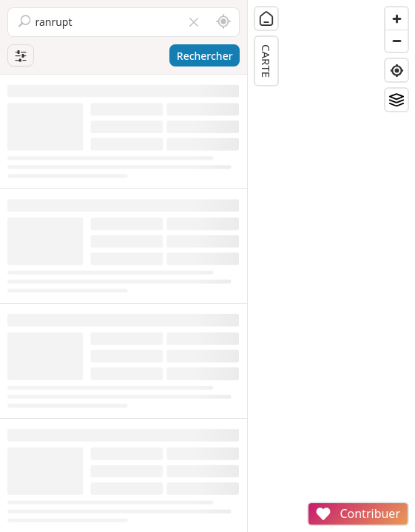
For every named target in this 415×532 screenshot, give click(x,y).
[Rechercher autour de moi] (223, 22)
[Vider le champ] (194, 22)
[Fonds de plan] (397, 100)
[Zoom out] (397, 41)
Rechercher (205, 56)
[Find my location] (397, 70)
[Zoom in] (397, 18)
